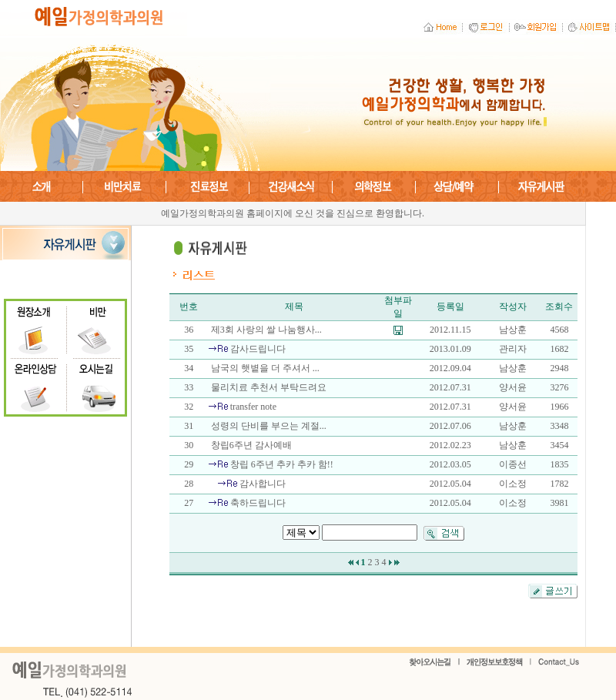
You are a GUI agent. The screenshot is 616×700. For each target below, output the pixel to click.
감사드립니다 (258, 349)
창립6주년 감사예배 (251, 445)
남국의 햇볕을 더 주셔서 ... (265, 368)
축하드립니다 (258, 503)
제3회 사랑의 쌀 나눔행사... (266, 330)
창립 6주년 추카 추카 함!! (282, 464)
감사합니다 (263, 484)
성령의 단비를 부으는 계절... (269, 426)
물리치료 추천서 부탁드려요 (269, 387)
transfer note (253, 407)
